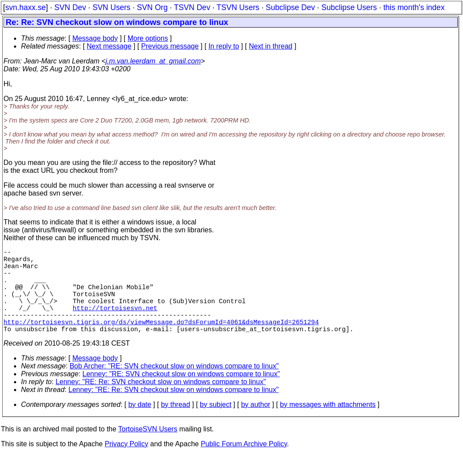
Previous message (170, 46)
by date (139, 425)
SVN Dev (70, 7)
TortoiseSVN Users (148, 450)
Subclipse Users (349, 7)
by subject (216, 425)
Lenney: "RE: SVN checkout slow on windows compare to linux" (181, 395)
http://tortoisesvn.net (115, 323)
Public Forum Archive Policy (244, 465)
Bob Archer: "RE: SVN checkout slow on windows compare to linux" (174, 387)
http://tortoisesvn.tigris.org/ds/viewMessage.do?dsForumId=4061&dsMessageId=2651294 (161, 341)
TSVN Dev (192, 7)
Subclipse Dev (290, 7)
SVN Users (111, 7)
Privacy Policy (126, 465)
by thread (176, 425)
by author (256, 425)
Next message (109, 46)
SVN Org (152, 7)
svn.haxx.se (26, 7)
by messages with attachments (328, 425)
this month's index (414, 7)
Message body (95, 38)
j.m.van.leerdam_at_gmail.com (153, 61)
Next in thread (271, 46)
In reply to (224, 46)
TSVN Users (238, 7)
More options (148, 38)
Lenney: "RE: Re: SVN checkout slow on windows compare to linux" (161, 403)
